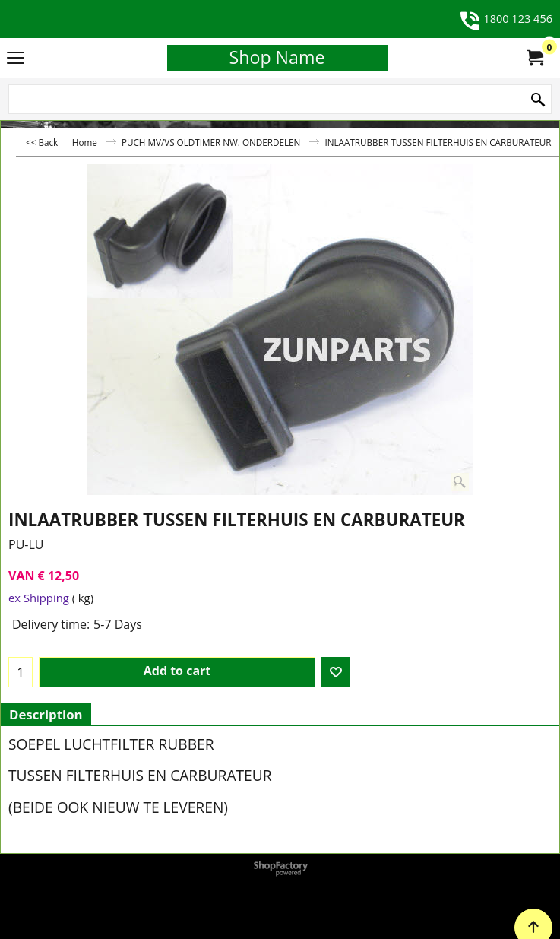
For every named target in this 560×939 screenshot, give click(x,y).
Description (46, 714)
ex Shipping (39, 598)
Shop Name (277, 57)
